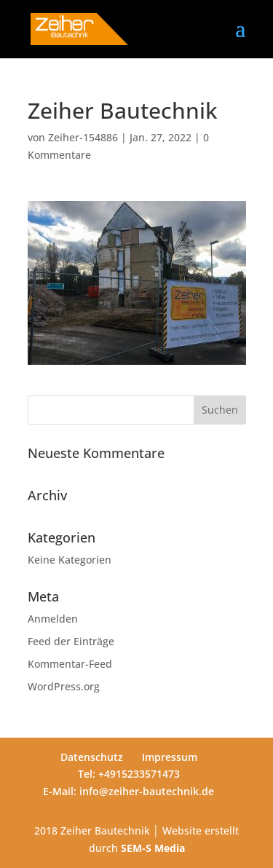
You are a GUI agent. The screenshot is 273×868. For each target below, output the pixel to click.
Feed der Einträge (71, 641)
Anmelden (53, 619)
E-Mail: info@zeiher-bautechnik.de (128, 791)
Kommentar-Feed (70, 664)
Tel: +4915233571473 (129, 774)
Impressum (170, 757)
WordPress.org (64, 686)
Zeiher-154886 (83, 137)
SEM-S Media (153, 848)
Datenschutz (92, 757)
